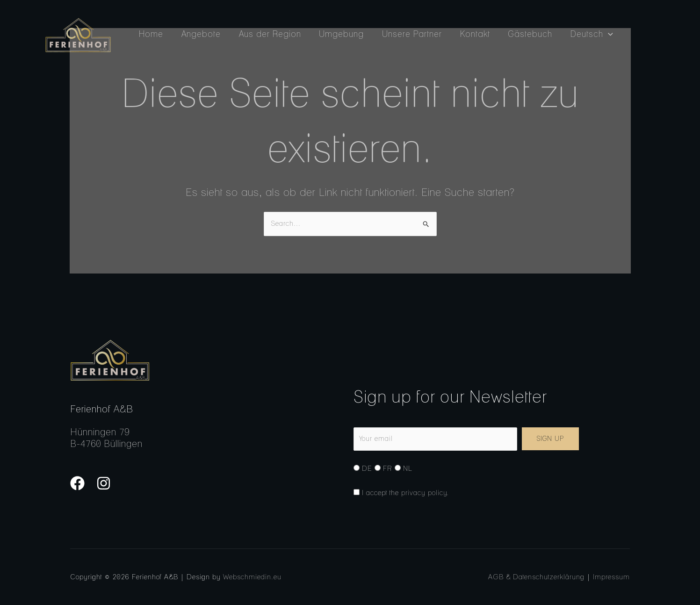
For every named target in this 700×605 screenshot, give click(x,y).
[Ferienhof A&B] (78, 35)
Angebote (199, 34)
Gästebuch (522, 34)
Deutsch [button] (582, 34)
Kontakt (468, 34)
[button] (599, 34)
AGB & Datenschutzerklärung (536, 577)
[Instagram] (104, 483)
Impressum (611, 577)
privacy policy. (425, 493)
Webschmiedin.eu (252, 577)
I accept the (401, 493)
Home (151, 34)
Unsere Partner (406, 34)
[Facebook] (77, 483)
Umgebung (337, 34)
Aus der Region (267, 34)
